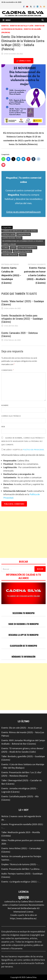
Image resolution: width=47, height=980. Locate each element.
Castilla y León (9, 234)
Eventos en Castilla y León (22, 26)
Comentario (8, 370)
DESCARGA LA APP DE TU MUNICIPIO (23, 635)
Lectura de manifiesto (27, 248)
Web (3, 427)
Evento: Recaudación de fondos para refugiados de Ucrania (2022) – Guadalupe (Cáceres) (22, 319)
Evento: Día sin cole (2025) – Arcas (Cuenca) (22, 728)
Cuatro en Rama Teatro (12, 238)
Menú (7, 20)
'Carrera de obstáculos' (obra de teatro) (20, 231)
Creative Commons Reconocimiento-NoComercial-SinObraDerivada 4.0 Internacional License (26, 908)
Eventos (5, 26)
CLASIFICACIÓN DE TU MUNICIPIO (23, 646)
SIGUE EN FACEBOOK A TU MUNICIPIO (23, 624)
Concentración (23, 234)
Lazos (13, 248)
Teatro (23, 255)
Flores (5, 248)
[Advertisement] (23, 534)
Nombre (5, 405)
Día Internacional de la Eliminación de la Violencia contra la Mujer (23, 243)
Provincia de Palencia (22, 251)
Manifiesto (7, 251)
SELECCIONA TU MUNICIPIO (24, 613)
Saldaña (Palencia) (10, 255)
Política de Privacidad (33, 450)
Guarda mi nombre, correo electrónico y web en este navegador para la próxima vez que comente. (23, 441)
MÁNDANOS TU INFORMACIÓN (23, 657)
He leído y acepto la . (23, 450)
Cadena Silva (27, 901)
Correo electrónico (11, 416)
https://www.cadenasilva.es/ (23, 918)
